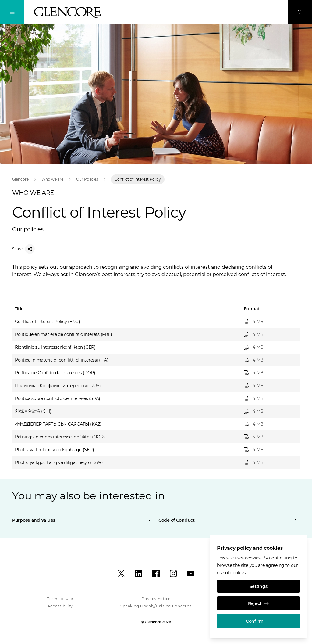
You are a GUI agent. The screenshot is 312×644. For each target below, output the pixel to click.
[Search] (300, 12)
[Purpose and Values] (83, 520)
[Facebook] (156, 574)
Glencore (20, 179)
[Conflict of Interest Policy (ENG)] (270, 322)
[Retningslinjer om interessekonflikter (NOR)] (270, 437)
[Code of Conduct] (229, 520)
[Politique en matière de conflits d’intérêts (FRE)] (270, 334)
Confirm (258, 621)
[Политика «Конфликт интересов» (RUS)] (270, 386)
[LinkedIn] (139, 574)
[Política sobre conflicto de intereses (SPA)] (270, 398)
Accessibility (60, 606)
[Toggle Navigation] (12, 12)
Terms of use (60, 599)
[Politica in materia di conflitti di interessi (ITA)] (270, 360)
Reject (258, 603)
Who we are (52, 179)
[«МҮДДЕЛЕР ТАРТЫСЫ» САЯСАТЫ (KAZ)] (270, 424)
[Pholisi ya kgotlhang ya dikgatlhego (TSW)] (270, 462)
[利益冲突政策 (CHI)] (270, 411)
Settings (259, 586)
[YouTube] (191, 574)
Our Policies (87, 179)
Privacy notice (156, 599)
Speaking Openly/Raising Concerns (156, 606)
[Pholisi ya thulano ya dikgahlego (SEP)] (270, 450)
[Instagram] (173, 574)
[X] (121, 574)
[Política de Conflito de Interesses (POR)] (270, 373)
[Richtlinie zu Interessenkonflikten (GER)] (270, 347)
